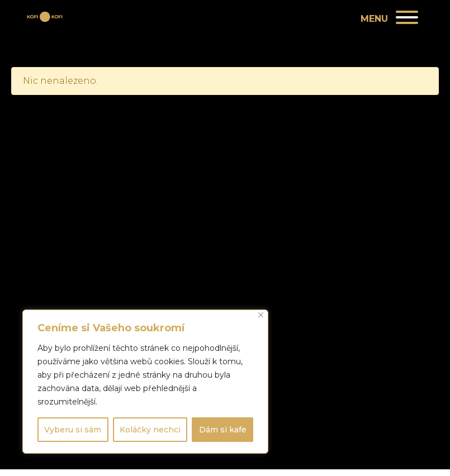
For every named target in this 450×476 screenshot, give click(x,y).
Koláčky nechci (150, 430)
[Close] (261, 315)
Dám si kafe (223, 430)
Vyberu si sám (73, 430)
